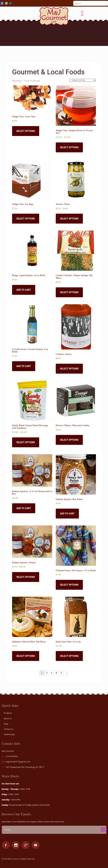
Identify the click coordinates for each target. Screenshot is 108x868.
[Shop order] (83, 80)
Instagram (16, 845)
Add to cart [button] (24, 290)
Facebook (6, 845)
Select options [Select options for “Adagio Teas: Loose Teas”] (26, 131)
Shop (6, 724)
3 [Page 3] (52, 673)
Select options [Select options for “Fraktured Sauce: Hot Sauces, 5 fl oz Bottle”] (69, 585)
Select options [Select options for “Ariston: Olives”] (69, 219)
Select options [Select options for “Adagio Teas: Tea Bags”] (26, 219)
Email (36, 845)
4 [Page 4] (56, 673)
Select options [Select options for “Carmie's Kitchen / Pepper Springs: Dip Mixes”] (69, 292)
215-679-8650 (11, 756)
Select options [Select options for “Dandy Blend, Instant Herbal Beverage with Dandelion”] (26, 442)
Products (8, 713)
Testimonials (9, 734)
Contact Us (9, 729)
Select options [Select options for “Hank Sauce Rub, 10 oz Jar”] (69, 656)
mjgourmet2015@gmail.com (18, 762)
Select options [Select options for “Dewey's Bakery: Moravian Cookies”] (69, 440)
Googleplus (26, 845)
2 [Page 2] (47, 673)
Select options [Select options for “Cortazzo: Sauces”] (69, 369)
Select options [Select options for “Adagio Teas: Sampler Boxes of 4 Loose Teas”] (69, 147)
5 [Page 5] (61, 673)
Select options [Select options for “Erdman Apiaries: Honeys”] (26, 577)
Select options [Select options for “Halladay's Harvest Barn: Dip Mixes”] (26, 656)
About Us (8, 719)
